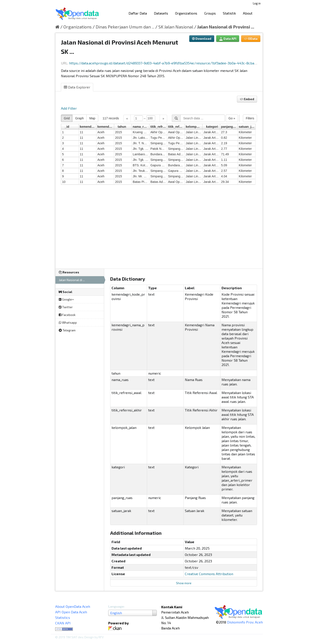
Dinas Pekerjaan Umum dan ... (125, 27)
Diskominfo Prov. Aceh (245, 622)
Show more (184, 583)
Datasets (161, 13)
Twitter (66, 307)
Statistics (63, 617)
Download (202, 38)
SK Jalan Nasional (176, 27)
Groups (210, 13)
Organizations (186, 13)
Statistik (229, 13)
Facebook (67, 315)
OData (251, 38)
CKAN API (63, 623)
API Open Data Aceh (71, 612)
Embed (247, 99)
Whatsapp (68, 322)
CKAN (116, 628)
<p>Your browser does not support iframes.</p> (159, 189)
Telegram (67, 330)
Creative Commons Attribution (209, 574)
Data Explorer (77, 87)
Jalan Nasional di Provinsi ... (226, 27)
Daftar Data (138, 13)
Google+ (66, 299)
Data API (228, 38)
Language (116, 606)
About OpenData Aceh (73, 606)
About (248, 13)
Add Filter (69, 108)
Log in (257, 3)
